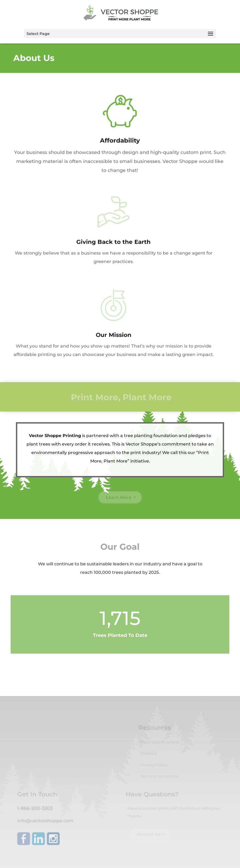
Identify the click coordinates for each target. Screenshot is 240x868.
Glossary (149, 755)
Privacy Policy (154, 766)
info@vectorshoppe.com (46, 821)
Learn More (119, 497)
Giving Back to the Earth (111, 242)
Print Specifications (159, 744)
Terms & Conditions (159, 777)
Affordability (118, 140)
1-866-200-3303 (36, 809)
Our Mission (110, 335)
